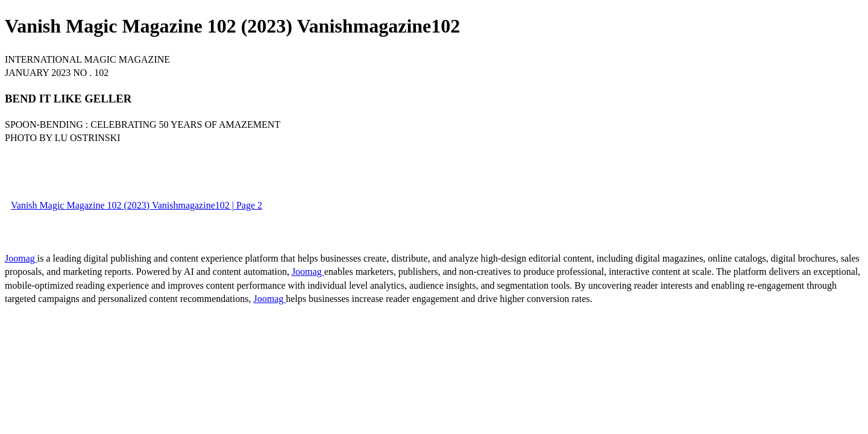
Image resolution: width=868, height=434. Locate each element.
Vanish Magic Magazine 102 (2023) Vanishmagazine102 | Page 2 (137, 205)
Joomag (21, 258)
